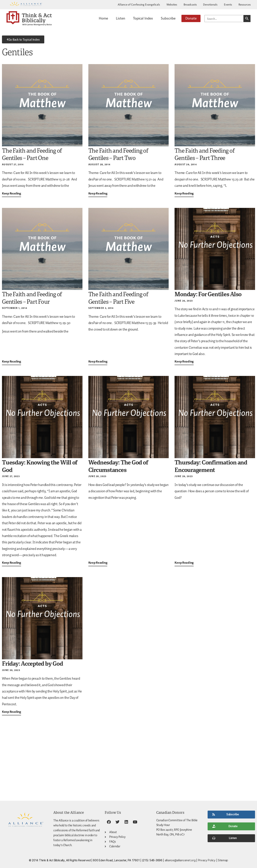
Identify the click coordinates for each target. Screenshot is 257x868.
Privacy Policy (207, 860)
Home (103, 18)
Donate (191, 18)
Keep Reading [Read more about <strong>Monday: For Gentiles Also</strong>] (184, 361)
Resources (245, 4)
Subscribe (168, 18)
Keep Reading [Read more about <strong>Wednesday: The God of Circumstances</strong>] (98, 562)
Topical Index (143, 18)
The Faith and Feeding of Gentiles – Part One (32, 154)
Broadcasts (190, 4)
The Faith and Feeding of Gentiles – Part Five (118, 298)
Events (228, 4)
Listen (121, 18)
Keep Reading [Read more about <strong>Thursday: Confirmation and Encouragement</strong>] (184, 562)
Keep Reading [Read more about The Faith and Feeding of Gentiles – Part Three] (184, 193)
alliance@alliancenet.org (180, 860)
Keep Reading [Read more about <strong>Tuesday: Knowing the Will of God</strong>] (12, 562)
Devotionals (210, 4)
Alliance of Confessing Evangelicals (139, 4)
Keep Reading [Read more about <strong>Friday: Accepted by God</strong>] (12, 712)
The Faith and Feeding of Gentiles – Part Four (32, 298)
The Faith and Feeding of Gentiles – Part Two (118, 154)
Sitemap (223, 860)
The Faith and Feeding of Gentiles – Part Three (204, 154)
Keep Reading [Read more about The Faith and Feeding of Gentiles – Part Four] (12, 361)
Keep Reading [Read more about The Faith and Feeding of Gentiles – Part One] (12, 193)
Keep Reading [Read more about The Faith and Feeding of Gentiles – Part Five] (98, 361)
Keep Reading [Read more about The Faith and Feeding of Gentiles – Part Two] (98, 193)
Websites (172, 4)
